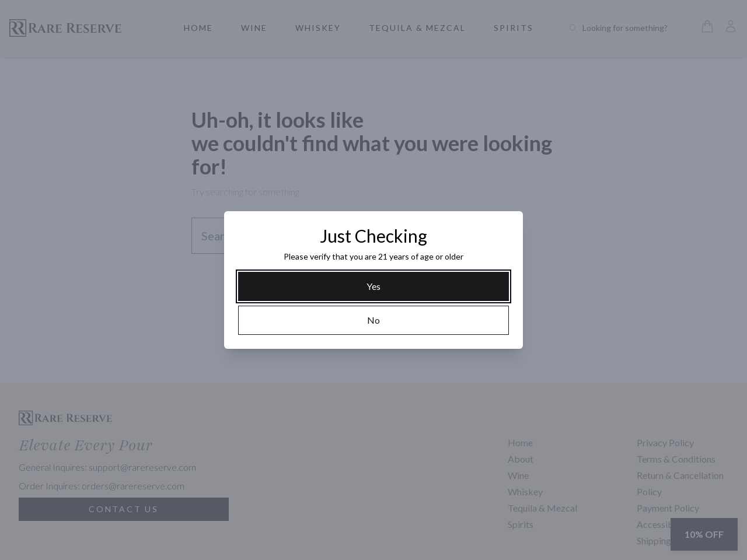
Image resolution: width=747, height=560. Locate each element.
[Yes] (373, 286)
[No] (373, 320)
